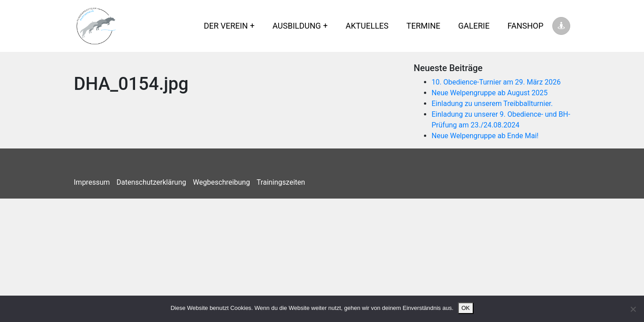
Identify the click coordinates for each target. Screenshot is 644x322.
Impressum (92, 182)
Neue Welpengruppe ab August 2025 (490, 93)
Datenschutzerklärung (152, 182)
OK (466, 308)
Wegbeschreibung (221, 182)
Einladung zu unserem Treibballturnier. (492, 104)
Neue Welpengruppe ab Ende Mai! (485, 136)
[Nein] (633, 309)
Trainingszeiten (281, 182)
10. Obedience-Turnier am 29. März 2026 (496, 82)
